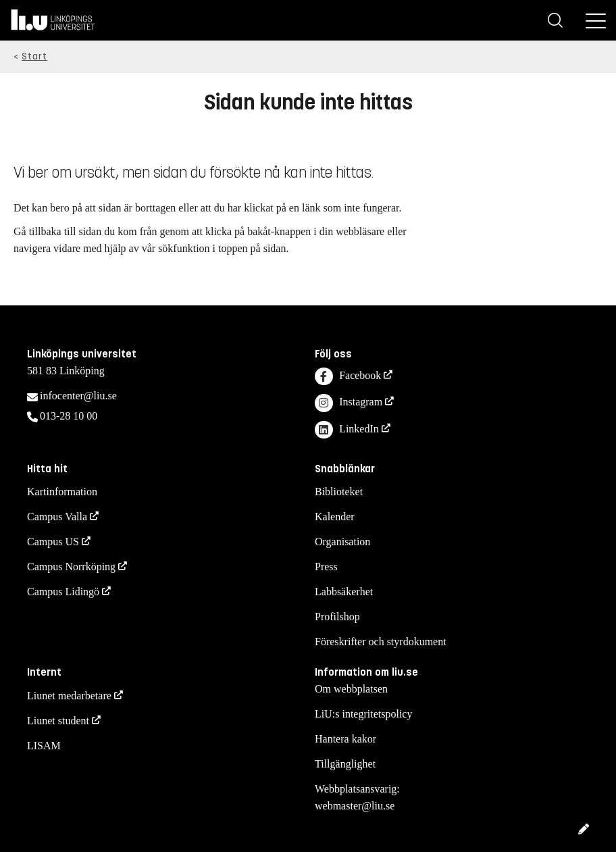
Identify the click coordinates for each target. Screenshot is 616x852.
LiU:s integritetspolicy (363, 714)
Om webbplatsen (351, 689)
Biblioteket (339, 492)
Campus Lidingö (63, 592)
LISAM (44, 746)
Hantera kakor (345, 739)
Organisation (342, 542)
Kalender (335, 517)
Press (326, 567)
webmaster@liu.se (355, 806)
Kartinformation (62, 492)
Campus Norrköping (71, 567)
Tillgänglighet (345, 764)
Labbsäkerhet (344, 592)
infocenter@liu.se (78, 396)
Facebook (348, 377)
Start (34, 56)
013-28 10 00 (69, 416)
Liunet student (58, 721)
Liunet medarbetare (69, 696)
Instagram (349, 403)
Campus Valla (57, 517)
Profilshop (337, 617)
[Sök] (555, 20)
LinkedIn (347, 430)
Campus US (53, 542)
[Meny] (596, 20)
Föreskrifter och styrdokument (381, 642)
